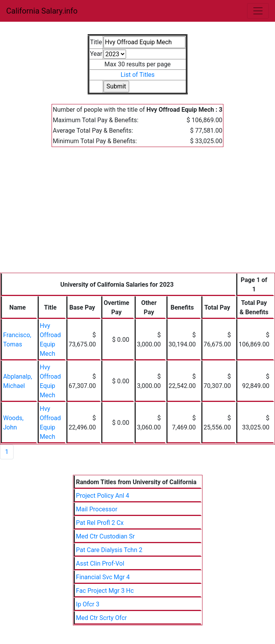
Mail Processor (97, 509)
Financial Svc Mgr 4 (103, 577)
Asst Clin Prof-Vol (100, 563)
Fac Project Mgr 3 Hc (105, 591)
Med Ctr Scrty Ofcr (101, 618)
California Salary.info (42, 11)
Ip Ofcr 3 (88, 604)
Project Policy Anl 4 (103, 496)
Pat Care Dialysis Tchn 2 (109, 550)
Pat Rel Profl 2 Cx (100, 523)
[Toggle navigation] (258, 11)
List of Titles (138, 75)
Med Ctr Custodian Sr (106, 536)
